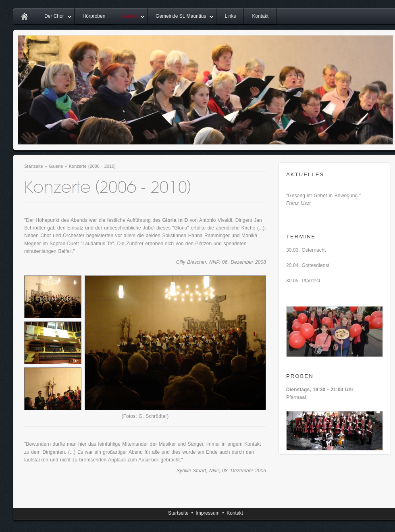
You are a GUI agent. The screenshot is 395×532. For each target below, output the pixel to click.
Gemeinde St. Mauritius (181, 16)
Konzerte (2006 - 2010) (92, 166)
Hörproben (94, 16)
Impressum (207, 513)
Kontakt (260, 16)
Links (230, 16)
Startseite (34, 166)
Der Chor (54, 16)
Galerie (129, 16)
